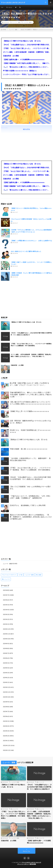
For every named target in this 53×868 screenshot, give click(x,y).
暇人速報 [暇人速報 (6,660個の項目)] (39, 575)
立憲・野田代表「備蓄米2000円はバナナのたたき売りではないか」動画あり (30, 422)
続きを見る (27, 129)
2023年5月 (6, 721)
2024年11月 (7, 634)
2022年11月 (7, 750)
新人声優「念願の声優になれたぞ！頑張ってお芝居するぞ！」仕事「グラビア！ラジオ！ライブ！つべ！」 (29, 384)
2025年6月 (6, 600)
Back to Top (26, 851)
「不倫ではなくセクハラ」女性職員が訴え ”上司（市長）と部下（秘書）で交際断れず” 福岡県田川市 (30, 497)
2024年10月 (7, 639)
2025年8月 (6, 590)
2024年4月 (6, 668)
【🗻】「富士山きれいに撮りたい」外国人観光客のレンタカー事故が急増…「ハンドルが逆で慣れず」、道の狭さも (26, 67)
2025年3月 (6, 614)
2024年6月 (6, 658)
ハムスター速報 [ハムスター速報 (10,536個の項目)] (29, 575)
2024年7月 (6, 653)
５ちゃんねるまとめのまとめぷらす (31, 862)
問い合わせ (9, 7)
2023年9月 (6, 702)
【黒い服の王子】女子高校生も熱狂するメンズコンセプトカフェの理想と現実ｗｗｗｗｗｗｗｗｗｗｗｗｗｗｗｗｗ (30, 403)
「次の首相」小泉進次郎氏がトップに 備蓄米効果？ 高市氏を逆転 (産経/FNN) (30, 459)
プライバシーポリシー (23, 864)
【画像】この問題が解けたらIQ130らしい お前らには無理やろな (31, 241)
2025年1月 (6, 624)
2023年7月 (6, 711)
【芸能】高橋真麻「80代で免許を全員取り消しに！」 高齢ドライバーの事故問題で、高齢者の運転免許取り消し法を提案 (26, 63)
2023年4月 (6, 726)
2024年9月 (6, 644)
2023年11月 (7, 692)
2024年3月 (6, 673)
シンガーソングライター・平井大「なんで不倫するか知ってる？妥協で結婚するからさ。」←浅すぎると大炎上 (26, 74)
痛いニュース (40, 782)
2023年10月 (7, 697)
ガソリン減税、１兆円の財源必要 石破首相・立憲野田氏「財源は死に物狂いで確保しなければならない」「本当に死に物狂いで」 (26, 52)
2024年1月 (6, 682)
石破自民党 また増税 (11, 56)
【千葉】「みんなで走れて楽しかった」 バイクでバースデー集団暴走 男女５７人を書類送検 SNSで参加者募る (26, 48)
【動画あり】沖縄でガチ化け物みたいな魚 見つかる (22, 41)
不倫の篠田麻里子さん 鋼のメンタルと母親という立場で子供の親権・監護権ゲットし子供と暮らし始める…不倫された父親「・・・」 (31, 394)
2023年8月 (6, 707)
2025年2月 (6, 619)
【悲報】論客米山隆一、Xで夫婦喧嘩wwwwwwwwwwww (24, 59)
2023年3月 (6, 731)
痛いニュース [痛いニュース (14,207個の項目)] (6, 579)
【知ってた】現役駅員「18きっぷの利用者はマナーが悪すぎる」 (30, 488)
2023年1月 (6, 741)
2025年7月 (6, 595)
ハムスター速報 (27, 22)
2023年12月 (7, 687)
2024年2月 (6, 678)
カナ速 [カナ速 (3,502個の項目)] (20, 575)
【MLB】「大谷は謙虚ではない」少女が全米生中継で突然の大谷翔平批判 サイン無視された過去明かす (26, 45)
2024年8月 (6, 648)
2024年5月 (6, 663)
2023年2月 (6, 736)
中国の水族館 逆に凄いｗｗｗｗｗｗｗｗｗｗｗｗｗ (29, 449)
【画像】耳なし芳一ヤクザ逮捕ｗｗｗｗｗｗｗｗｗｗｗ (29, 411)
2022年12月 (7, 745)
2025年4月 (6, 610)
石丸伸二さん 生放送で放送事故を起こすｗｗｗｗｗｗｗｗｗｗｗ (30, 431)
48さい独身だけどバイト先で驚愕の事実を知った (26, 251)
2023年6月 (6, 716)
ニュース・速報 (16, 22)
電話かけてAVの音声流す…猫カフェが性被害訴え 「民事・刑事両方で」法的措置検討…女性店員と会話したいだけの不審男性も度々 (31, 517)
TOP (2, 7)
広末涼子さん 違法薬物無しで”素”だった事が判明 (28, 505)
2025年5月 (6, 605)
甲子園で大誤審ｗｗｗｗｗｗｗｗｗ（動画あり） (20, 71)
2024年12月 (7, 629)
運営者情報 (33, 864)
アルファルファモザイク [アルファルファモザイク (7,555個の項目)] (9, 575)
